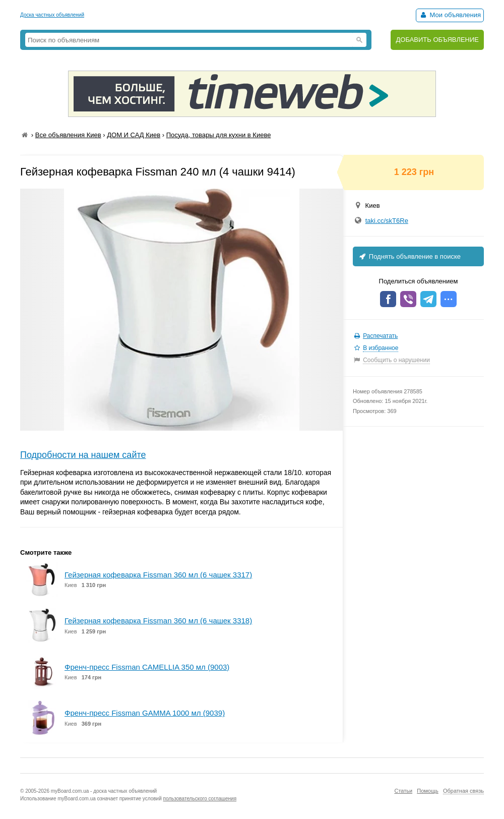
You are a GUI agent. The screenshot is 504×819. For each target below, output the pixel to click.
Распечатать (380, 336)
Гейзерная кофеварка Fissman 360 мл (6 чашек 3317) (158, 575)
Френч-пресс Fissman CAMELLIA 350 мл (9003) (147, 667)
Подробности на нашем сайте (83, 455)
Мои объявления (450, 15)
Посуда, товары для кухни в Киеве (219, 135)
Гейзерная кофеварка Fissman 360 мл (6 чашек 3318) (158, 621)
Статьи (403, 791)
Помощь (428, 791)
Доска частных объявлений (52, 15)
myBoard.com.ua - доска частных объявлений (104, 791)
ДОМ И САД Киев (134, 135)
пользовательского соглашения (200, 799)
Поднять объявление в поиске (409, 256)
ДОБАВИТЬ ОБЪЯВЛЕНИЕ (437, 40)
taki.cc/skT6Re (387, 221)
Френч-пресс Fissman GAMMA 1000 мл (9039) (145, 713)
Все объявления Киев (68, 135)
